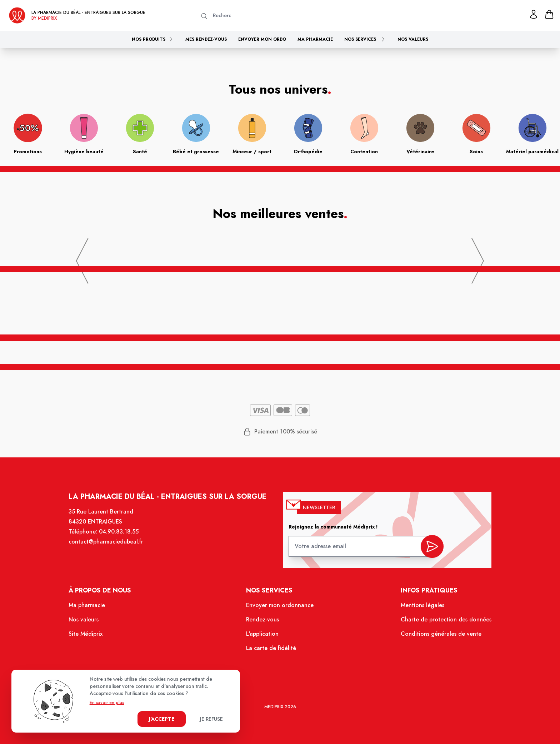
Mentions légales (417, 609)
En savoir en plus (107, 703)
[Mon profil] (534, 14)
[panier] (549, 14)
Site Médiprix (93, 637)
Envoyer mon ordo (262, 39)
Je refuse (211, 719)
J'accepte (162, 719)
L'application (263, 637)
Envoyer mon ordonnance (280, 609)
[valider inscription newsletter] (426, 551)
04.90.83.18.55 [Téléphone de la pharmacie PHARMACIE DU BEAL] (125, 539)
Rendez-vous (263, 623)
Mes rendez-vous (206, 39)
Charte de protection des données (440, 623)
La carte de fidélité (271, 650)
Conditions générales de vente (435, 637)
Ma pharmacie (315, 39)
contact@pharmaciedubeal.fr (113, 548)
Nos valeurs (413, 39)
